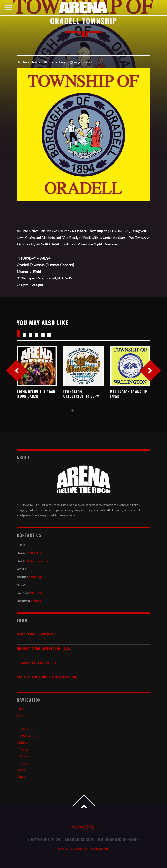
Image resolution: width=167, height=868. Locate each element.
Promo (21, 770)
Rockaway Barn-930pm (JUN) (37, 663)
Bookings (22, 763)
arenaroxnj (36, 577)
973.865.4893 (34, 553)
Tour (20, 722)
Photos (24, 750)
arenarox (37, 601)
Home (20, 709)
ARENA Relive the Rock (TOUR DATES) (36, 394)
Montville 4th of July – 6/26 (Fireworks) (46, 677)
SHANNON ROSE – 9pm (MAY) (36, 634)
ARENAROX (38, 593)
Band (20, 716)
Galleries (22, 743)
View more (37, 366)
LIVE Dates (27, 729)
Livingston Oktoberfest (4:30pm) (82, 394)
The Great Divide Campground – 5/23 (43, 649)
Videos (24, 756)
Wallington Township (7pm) (129, 394)
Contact (22, 777)
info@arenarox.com (37, 561)
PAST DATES (28, 736)
